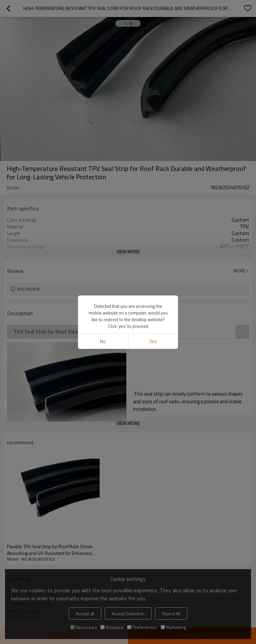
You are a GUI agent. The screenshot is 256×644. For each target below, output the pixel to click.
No (103, 341)
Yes (153, 341)
